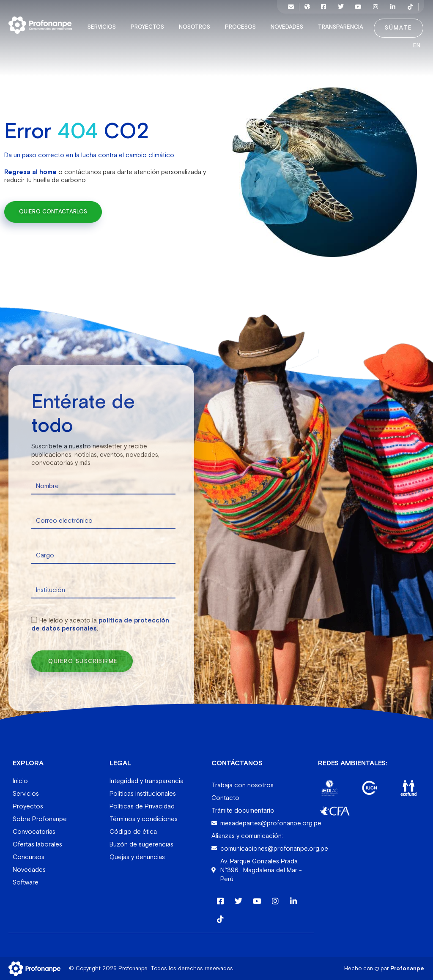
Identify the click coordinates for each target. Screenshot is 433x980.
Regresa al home (30, 171)
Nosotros (197, 27)
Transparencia (343, 27)
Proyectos (149, 27)
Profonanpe (407, 968)
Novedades (289, 27)
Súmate (399, 28)
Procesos (243, 27)
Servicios (104, 27)
